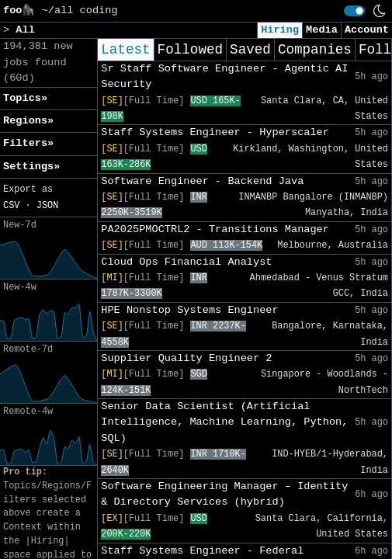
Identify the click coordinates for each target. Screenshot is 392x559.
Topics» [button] (25, 98)
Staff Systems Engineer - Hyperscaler (215, 132)
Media (322, 30)
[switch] (354, 11)
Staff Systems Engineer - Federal (202, 551)
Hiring (280, 30)
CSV (11, 206)
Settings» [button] (31, 167)
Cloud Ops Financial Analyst (186, 262)
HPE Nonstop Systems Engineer (189, 310)
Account (367, 30)
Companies (315, 50)
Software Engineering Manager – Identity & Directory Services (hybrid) (224, 494)
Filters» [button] (28, 143)
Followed (190, 50)
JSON (48, 206)
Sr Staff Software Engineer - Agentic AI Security (224, 76)
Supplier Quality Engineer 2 (186, 358)
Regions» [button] (28, 121)
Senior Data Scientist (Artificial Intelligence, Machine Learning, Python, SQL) (224, 422)
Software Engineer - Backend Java (202, 181)
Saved (250, 50)
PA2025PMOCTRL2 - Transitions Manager (215, 229)
